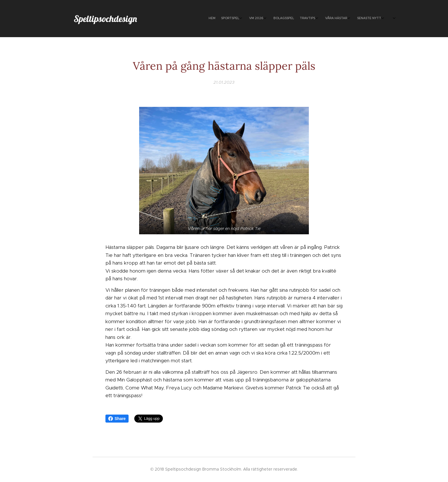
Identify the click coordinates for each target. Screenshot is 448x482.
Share (117, 419)
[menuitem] (335, 19)
